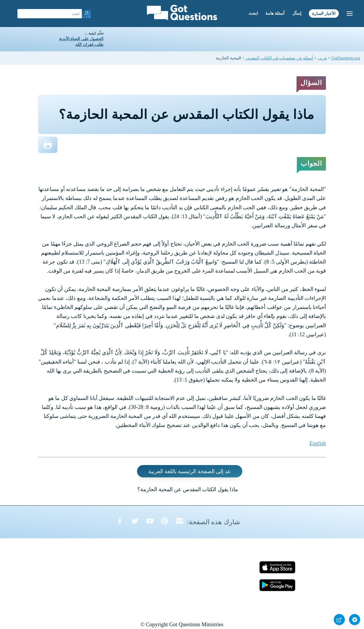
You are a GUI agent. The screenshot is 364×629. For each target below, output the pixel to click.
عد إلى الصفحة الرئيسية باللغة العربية (190, 471)
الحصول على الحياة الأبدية (81, 39)
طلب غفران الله (89, 45)
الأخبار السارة (324, 13)
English (318, 443)
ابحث (253, 13)
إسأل (297, 13)
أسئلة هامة (275, 13)
